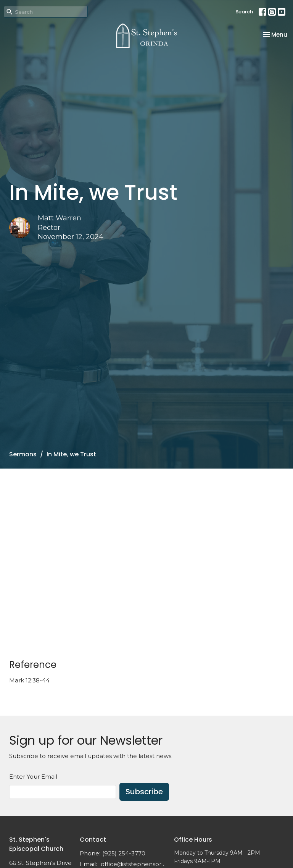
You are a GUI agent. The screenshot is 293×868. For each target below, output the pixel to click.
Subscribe (144, 792)
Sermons (23, 454)
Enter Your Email (33, 777)
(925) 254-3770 (124, 853)
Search (244, 12)
